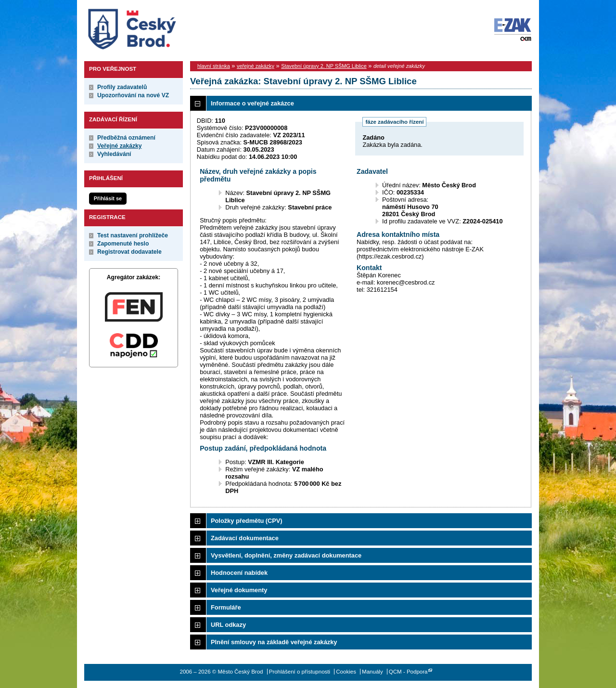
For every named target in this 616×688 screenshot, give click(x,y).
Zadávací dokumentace (245, 538)
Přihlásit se (108, 198)
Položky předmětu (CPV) (247, 521)
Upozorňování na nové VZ (133, 95)
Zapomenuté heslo (123, 244)
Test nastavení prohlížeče (133, 235)
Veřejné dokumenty (239, 590)
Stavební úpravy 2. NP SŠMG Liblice (324, 66)
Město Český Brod (162, 27)
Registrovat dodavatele (129, 252)
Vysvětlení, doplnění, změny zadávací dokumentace (286, 555)
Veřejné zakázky (120, 146)
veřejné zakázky (256, 66)
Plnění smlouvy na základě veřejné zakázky (274, 642)
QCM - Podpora (408, 672)
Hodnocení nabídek (239, 573)
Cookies (346, 672)
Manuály (372, 672)
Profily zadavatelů (122, 87)
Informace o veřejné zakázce (252, 103)
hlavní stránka (214, 66)
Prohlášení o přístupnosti (300, 672)
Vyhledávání (114, 154)
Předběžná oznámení (126, 138)
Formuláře (226, 607)
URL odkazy (228, 625)
